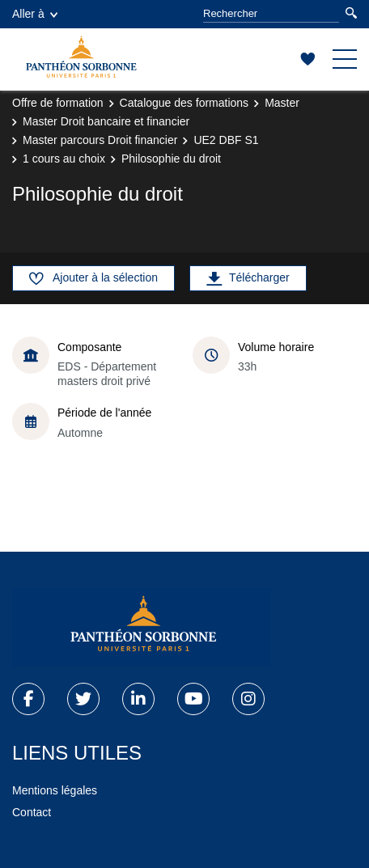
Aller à (35, 14)
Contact (32, 812)
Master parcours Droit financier (100, 140)
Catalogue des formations (184, 103)
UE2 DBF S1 (226, 140)
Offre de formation (58, 103)
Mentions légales (55, 790)
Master (282, 103)
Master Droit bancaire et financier (106, 121)
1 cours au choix (64, 159)
